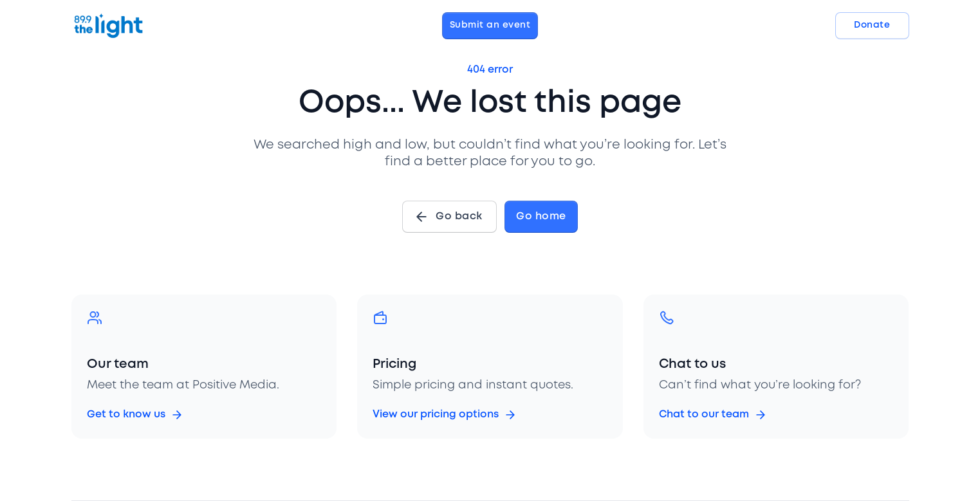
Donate (872, 25)
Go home (541, 216)
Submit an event (490, 25)
